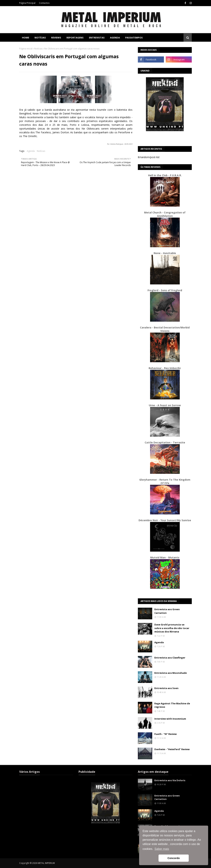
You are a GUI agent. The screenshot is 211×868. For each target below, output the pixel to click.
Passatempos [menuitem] (134, 38)
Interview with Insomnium (170, 719)
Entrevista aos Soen (166, 688)
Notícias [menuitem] (40, 38)
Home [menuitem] (26, 38)
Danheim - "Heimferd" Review (172, 749)
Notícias (38, 49)
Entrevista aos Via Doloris (170, 780)
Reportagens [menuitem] (75, 38)
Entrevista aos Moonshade (171, 673)
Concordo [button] (174, 858)
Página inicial (26, 49)
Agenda (31, 151)
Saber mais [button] (162, 849)
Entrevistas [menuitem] (97, 38)
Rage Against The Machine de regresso (172, 705)
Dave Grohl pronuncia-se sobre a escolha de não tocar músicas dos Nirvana (172, 628)
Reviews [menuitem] (56, 38)
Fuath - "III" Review (166, 734)
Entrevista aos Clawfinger (170, 658)
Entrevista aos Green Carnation (167, 611)
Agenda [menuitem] (115, 38)
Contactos (44, 3)
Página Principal (27, 3)
